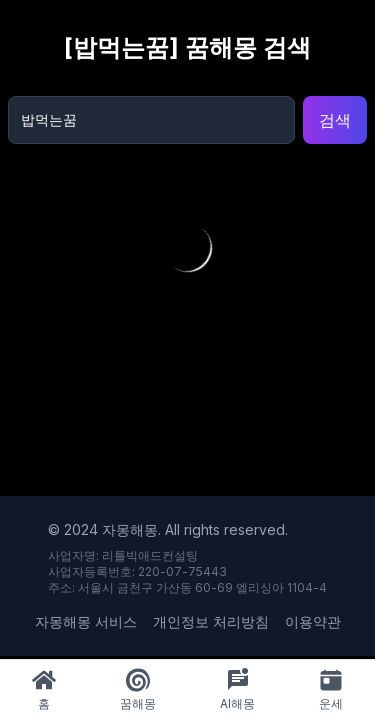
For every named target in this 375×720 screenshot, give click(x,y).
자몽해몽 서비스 (86, 621)
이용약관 (313, 621)
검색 (335, 120)
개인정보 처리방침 (211, 621)
